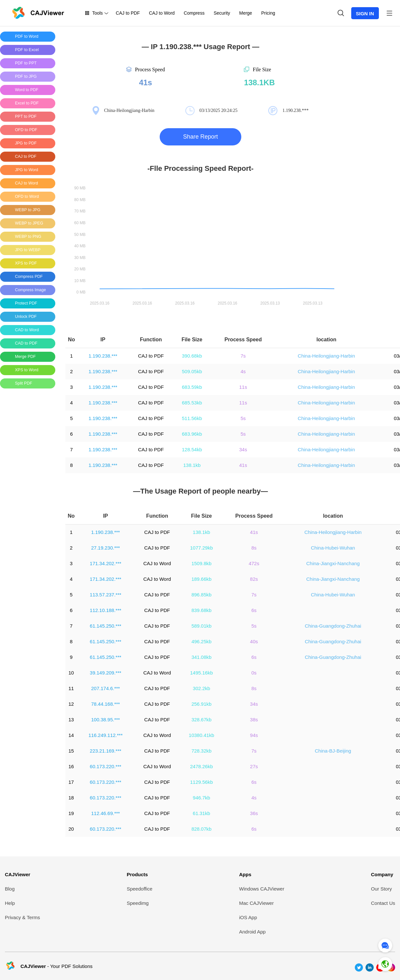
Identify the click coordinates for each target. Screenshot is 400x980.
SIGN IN (365, 14)
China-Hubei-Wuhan (333, 548)
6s (254, 610)
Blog (10, 889)
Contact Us (383, 903)
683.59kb (192, 387)
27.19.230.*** (105, 548)
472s (254, 563)
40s (254, 641)
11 (71, 688)
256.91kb (202, 704)
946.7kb (201, 798)
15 (71, 751)
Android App (252, 932)
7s (243, 356)
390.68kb (192, 356)
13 (71, 720)
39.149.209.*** (106, 673)
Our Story (381, 889)
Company (382, 874)
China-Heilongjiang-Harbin (327, 356)
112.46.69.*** (105, 813)
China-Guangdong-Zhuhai (333, 626)
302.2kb (201, 688)
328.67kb (202, 720)
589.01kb (202, 626)
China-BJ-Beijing (333, 751)
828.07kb (202, 829)
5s (243, 418)
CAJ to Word (162, 13)
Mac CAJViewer (256, 903)
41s (243, 465)
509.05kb (192, 371)
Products (137, 874)
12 (71, 704)
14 (71, 735)
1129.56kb (201, 782)
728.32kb (202, 751)
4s (243, 371)
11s (243, 387)
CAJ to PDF (128, 13)
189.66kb (202, 579)
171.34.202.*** (106, 563)
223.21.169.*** (106, 751)
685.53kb (192, 403)
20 (71, 829)
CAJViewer (18, 874)
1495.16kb (201, 673)
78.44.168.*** (105, 704)
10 (71, 673)
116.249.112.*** (106, 735)
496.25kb (202, 641)
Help (10, 903)
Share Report (200, 137)
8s (254, 548)
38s (254, 720)
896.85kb (202, 595)
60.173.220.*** (106, 766)
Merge (246, 13)
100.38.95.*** (105, 720)
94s (254, 735)
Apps (245, 874)
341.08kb (202, 657)
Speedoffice (140, 889)
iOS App (248, 917)
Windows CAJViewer (262, 889)
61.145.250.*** (106, 626)
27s (254, 766)
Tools (97, 13)
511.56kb (192, 418)
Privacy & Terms (22, 917)
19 (71, 813)
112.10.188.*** (106, 610)
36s (254, 813)
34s (243, 449)
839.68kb (202, 610)
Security (222, 13)
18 (71, 798)
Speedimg (138, 903)
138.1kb (192, 465)
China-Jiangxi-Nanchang (333, 563)
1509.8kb (202, 563)
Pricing (268, 13)
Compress (194, 13)
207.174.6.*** (105, 688)
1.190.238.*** (103, 356)
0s (254, 673)
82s (254, 579)
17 (71, 782)
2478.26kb (201, 766)
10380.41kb (201, 735)
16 (71, 766)
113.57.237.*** (106, 595)
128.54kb (192, 449)
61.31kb (201, 813)
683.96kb (192, 434)
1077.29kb (201, 548)
